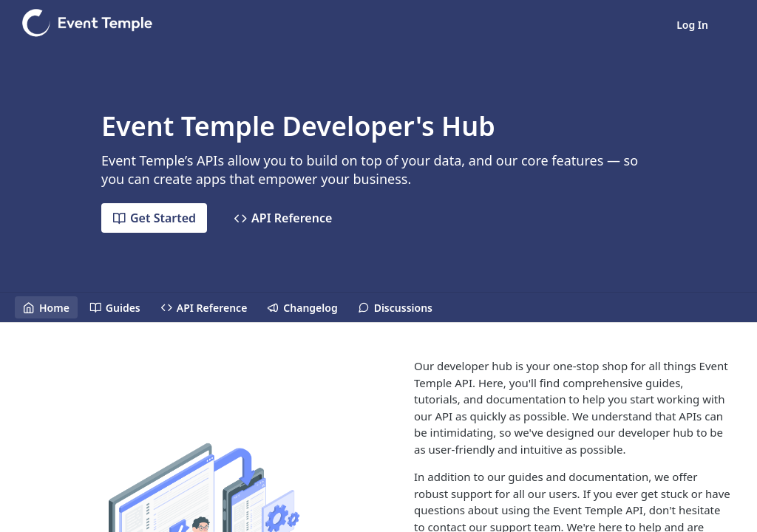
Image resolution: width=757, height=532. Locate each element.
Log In (692, 25)
